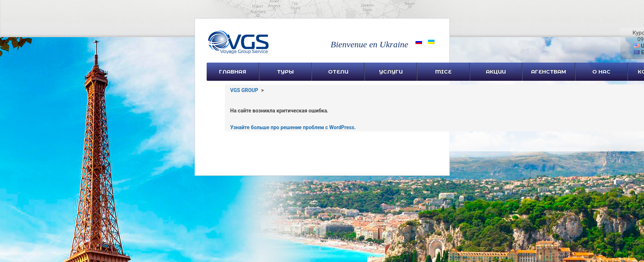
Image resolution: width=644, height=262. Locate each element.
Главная (233, 72)
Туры (285, 72)
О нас (601, 72)
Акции (496, 72)
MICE (443, 72)
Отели (338, 72)
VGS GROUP (244, 90)
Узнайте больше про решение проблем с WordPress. (293, 127)
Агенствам (549, 72)
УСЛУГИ (391, 72)
